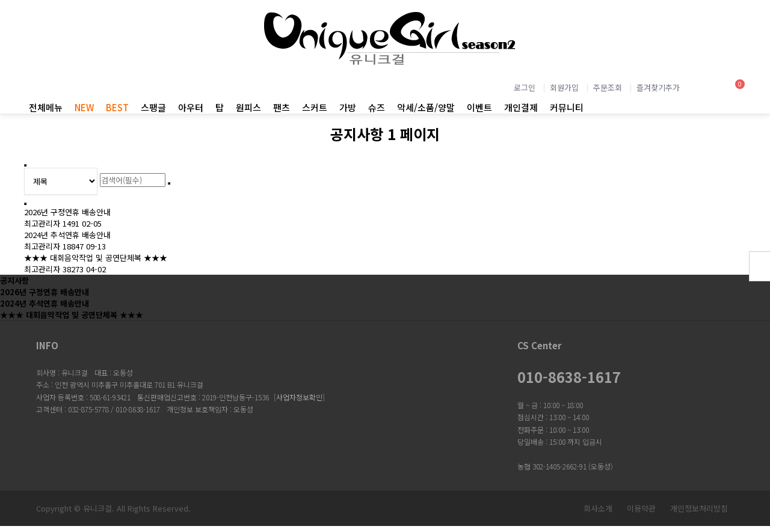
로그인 (525, 87)
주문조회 (608, 87)
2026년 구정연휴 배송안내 (67, 212)
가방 (348, 107)
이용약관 (641, 508)
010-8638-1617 (569, 377)
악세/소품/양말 (426, 107)
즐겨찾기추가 (658, 87)
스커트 (315, 107)
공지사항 (14, 280)
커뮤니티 (567, 107)
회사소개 (598, 508)
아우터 (191, 107)
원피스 (248, 107)
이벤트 (479, 107)
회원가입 (564, 87)
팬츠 (282, 107)
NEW (84, 107)
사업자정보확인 (299, 397)
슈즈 (377, 107)
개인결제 (521, 107)
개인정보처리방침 (699, 508)
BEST (117, 107)
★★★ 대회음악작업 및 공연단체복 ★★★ (96, 258)
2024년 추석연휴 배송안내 (67, 235)
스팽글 (153, 107)
